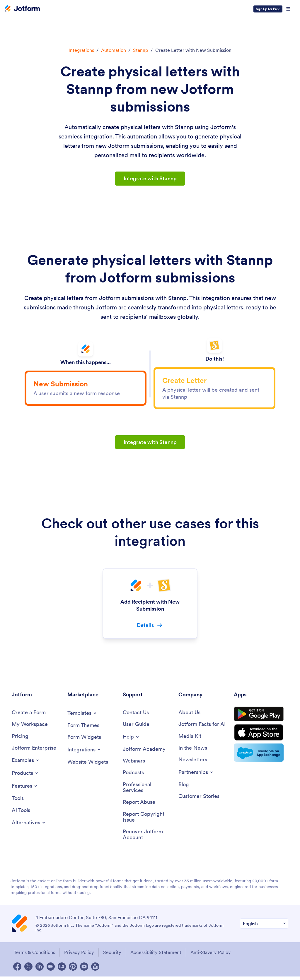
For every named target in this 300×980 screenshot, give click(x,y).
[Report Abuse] (139, 805)
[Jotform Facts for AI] (202, 727)
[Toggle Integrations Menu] (84, 752)
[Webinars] (134, 764)
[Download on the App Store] (261, 736)
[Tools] (18, 801)
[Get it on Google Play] (261, 717)
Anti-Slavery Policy (212, 956)
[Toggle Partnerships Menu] (196, 775)
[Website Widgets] (88, 764)
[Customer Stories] (199, 799)
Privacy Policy (79, 956)
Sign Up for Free (268, 9)
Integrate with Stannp (150, 178)
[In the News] (193, 751)
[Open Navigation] (288, 9)
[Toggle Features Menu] (25, 789)
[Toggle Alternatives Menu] (29, 825)
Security (113, 956)
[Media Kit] (190, 739)
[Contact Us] (136, 715)
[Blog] (184, 787)
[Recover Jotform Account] (148, 838)
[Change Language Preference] (264, 927)
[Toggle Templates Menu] (82, 715)
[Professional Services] (148, 790)
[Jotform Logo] (22, 9)
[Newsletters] (193, 762)
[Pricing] (20, 739)
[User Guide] (136, 727)
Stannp (141, 50)
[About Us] (189, 715)
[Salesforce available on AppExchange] (261, 757)
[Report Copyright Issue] (148, 820)
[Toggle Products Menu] (25, 776)
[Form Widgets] (84, 740)
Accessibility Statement (157, 956)
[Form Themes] (83, 728)
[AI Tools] (21, 813)
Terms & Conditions (34, 956)
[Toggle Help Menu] (131, 739)
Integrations (81, 50)
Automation (114, 50)
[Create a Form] (29, 715)
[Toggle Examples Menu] (26, 763)
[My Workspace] (30, 727)
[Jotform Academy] (144, 752)
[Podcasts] (133, 775)
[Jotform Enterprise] (34, 751)
